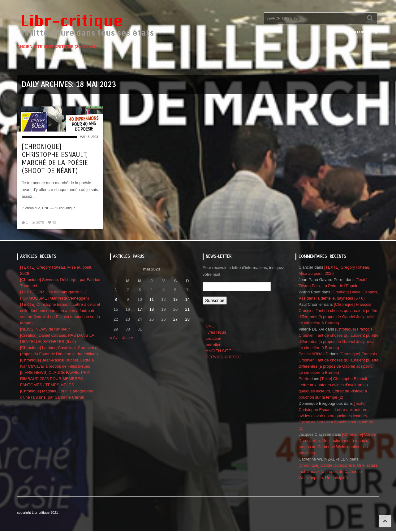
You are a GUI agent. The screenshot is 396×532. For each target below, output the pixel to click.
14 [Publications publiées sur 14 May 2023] (187, 299)
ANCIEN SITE (218, 351)
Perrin (304, 379)
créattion (213, 338)
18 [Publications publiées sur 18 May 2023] (152, 309)
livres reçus (216, 332)
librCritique (67, 208)
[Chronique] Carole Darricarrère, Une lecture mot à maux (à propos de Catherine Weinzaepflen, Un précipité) (338, 471)
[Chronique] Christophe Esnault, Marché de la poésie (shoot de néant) (55, 159)
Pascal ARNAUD (314, 354)
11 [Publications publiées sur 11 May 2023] (152, 299)
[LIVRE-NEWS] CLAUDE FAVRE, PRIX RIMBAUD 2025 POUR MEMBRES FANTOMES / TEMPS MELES (55, 379)
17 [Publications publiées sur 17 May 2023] (140, 309)
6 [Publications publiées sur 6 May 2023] (175, 290)
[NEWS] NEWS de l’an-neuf (45, 329)
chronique (33, 208)
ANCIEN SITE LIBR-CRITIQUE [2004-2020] (57, 47)
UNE (46, 208)
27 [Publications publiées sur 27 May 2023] (175, 319)
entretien (214, 345)
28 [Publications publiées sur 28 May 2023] (187, 319)
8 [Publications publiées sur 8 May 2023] (116, 299)
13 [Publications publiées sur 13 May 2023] (175, 299)
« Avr (114, 337)
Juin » (128, 337)
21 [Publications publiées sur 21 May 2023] (187, 309)
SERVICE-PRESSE (223, 357)
